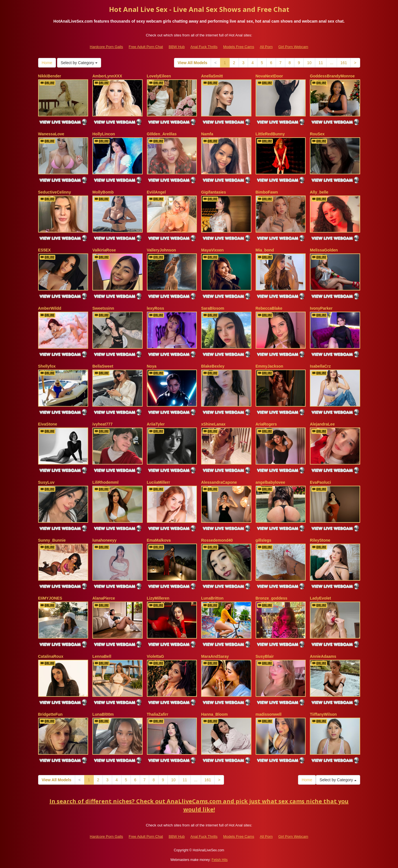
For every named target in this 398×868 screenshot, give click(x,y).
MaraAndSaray (215, 656)
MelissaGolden (324, 250)
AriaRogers (266, 424)
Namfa (207, 134)
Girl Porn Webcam (293, 47)
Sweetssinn (103, 308)
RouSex (317, 134)
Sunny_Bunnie (52, 540)
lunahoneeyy (105, 540)
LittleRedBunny (270, 134)
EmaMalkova (159, 540)
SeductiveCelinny (55, 192)
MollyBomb (103, 192)
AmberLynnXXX (107, 76)
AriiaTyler (156, 424)
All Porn (266, 47)
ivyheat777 (103, 424)
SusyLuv (46, 482)
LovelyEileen (159, 76)
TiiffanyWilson (323, 714)
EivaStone (48, 424)
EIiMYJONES (50, 598)
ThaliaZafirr (158, 714)
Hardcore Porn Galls (106, 47)
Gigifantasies (214, 192)
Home (47, 63)
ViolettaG (155, 656)
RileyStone (320, 540)
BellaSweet (103, 366)
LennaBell (102, 656)
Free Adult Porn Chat (146, 47)
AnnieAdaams (323, 656)
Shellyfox (47, 366)
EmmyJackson (269, 366)
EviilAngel (156, 192)
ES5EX (44, 250)
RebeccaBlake (269, 308)
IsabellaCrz (320, 366)
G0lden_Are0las (162, 134)
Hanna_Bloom (214, 714)
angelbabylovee (270, 482)
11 (321, 63)
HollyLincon (104, 134)
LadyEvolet (320, 598)
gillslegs (264, 540)
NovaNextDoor (269, 76)
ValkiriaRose (104, 250)
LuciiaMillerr (158, 482)
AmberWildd (50, 308)
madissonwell (269, 714)
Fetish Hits (220, 860)
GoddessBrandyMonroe (332, 76)
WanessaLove (51, 134)
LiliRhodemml (106, 482)
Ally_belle (319, 192)
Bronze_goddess (272, 598)
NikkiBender (50, 76)
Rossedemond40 (217, 540)
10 (309, 63)
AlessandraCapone (219, 482)
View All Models (193, 63)
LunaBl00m (103, 714)
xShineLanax (213, 424)
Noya (152, 366)
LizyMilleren (158, 598)
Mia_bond (265, 250)
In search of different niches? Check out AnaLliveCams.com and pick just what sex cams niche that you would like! (199, 805)
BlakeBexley (213, 366)
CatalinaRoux (51, 656)
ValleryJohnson (161, 250)
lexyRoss (155, 308)
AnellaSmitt (212, 76)
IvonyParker (321, 308)
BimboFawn (267, 192)
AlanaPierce (104, 598)
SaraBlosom (213, 308)
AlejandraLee (322, 424)
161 (344, 63)
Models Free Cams (239, 47)
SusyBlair (265, 656)
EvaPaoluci (320, 482)
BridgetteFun (50, 714)
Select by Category (79, 63)
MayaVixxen (212, 250)
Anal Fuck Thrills (204, 47)
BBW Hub (177, 47)
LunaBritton (212, 598)
